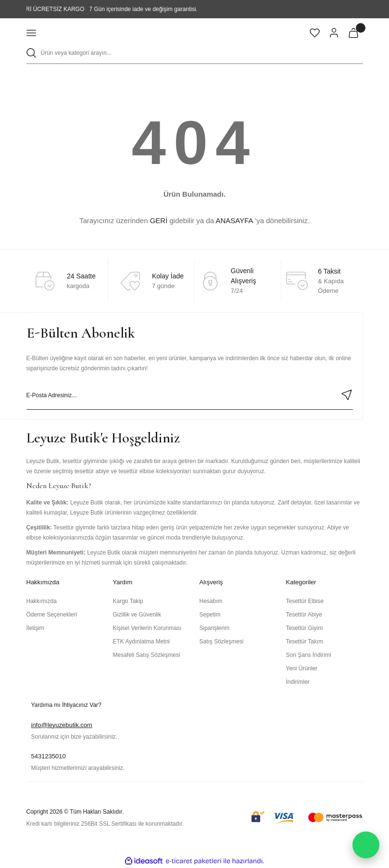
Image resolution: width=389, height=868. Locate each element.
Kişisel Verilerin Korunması (147, 628)
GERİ (159, 220)
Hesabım (211, 601)
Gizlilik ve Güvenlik (137, 615)
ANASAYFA (234, 220)
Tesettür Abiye (304, 615)
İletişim (35, 628)
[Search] (195, 53)
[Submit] (347, 395)
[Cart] (353, 33)
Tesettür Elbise (305, 601)
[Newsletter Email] (190, 395)
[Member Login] (334, 33)
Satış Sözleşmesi (222, 642)
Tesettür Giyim (305, 628)
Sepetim (210, 615)
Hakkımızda (42, 601)
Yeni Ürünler (302, 668)
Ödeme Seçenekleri (52, 615)
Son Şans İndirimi (309, 655)
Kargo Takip (128, 601)
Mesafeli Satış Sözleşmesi (147, 655)
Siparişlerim (215, 628)
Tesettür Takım (305, 642)
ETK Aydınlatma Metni (142, 642)
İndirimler (298, 682)
